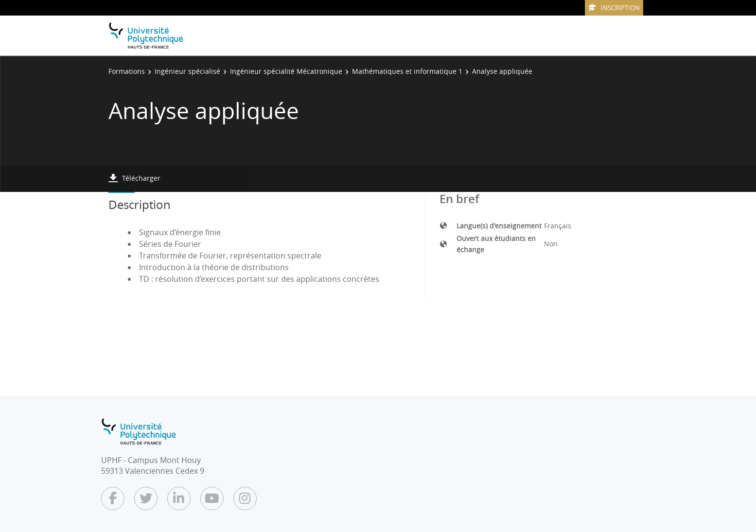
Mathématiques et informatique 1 (407, 71)
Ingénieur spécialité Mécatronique (286, 71)
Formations (127, 71)
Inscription (614, 8)
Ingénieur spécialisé (187, 71)
